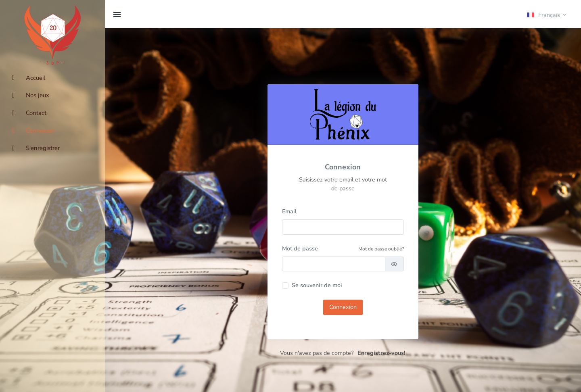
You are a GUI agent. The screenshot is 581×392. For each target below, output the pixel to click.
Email (289, 211)
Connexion (343, 307)
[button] (547, 15)
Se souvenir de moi (317, 285)
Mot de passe (300, 248)
